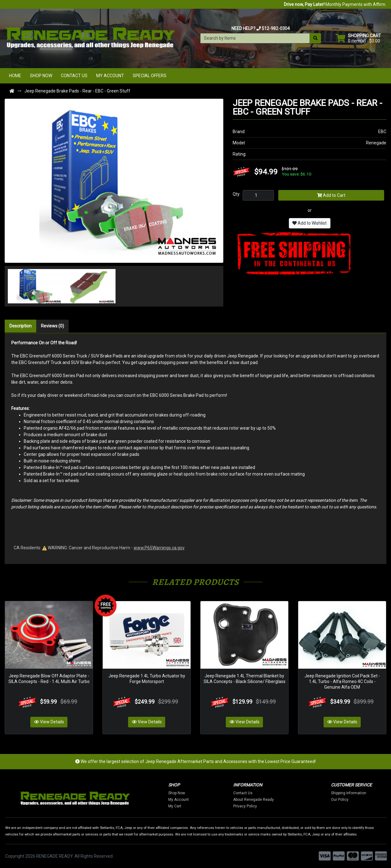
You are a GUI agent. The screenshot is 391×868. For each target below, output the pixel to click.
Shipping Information (364, 793)
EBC (382, 132)
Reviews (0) (52, 326)
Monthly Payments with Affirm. (335, 4)
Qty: (237, 194)
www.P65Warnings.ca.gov (159, 548)
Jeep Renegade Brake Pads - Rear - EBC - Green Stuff (77, 91)
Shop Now (41, 76)
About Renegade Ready (269, 799)
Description (20, 326)
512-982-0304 (276, 28)
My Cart (190, 806)
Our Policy (355, 799)
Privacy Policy (260, 806)
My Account (110, 76)
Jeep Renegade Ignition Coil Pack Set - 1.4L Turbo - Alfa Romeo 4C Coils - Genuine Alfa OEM (342, 681)
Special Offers (150, 76)
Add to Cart (331, 195)
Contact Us (74, 76)
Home (15, 76)
